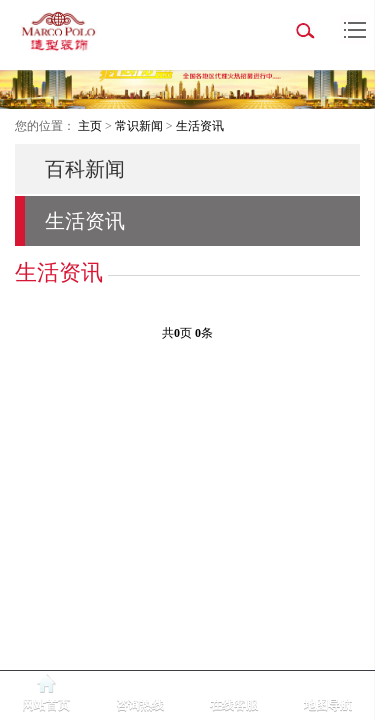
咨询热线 (140, 705)
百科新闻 (85, 169)
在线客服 (234, 705)
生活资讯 (200, 126)
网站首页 (46, 705)
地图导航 (328, 705)
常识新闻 (139, 126)
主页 (90, 126)
